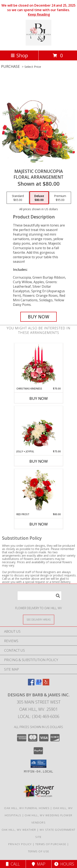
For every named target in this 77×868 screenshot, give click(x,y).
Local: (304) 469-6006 (39, 716)
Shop (19, 55)
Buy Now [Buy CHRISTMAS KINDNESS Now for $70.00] (39, 398)
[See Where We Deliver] (39, 619)
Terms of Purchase (51, 844)
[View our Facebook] (31, 684)
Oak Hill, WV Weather (19, 830)
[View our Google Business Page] (39, 684)
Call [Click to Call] (13, 864)
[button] (38, 764)
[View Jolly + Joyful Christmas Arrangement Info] (38, 428)
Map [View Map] (39, 864)
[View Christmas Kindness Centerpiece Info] (38, 365)
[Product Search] (39, 596)
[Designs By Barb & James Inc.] (38, 44)
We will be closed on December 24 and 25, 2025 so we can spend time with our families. (38, 10)
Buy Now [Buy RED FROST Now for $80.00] (39, 524)
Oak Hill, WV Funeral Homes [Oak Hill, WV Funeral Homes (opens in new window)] (27, 808)
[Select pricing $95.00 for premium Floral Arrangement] (60, 198)
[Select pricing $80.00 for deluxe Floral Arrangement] (39, 198)
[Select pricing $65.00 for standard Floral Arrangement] (18, 198)
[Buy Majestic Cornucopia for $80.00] (39, 317)
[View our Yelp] (46, 684)
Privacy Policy (20, 844)
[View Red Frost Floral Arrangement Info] (38, 491)
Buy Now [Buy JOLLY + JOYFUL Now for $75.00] (39, 461)
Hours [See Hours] (64, 864)
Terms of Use (39, 851)
